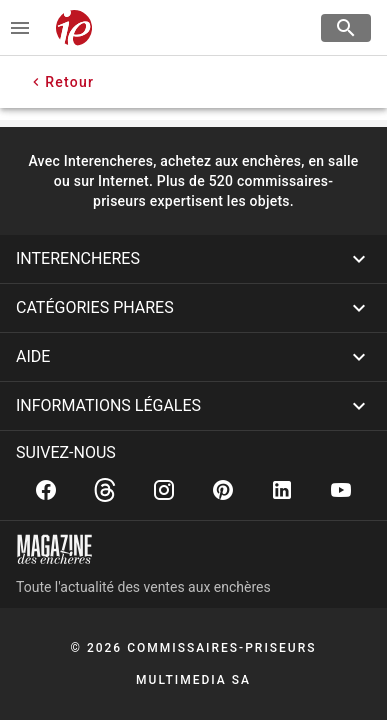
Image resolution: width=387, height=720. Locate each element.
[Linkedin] (282, 490)
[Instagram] (164, 490)
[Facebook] (46, 490)
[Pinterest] (223, 490)
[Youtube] (341, 490)
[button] (193, 259)
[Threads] (105, 490)
